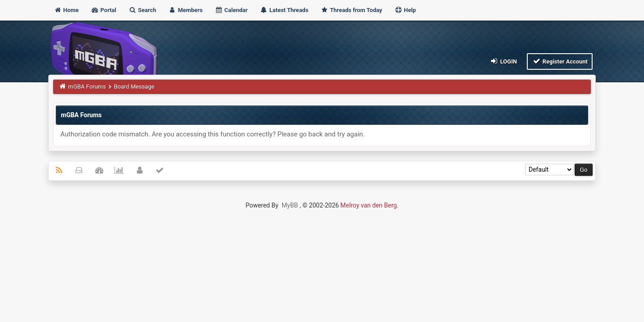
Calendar (231, 10)
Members (185, 10)
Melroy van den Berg (369, 205)
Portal (104, 10)
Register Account (560, 61)
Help (405, 10)
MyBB (290, 205)
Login (503, 61)
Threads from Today (352, 10)
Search (142, 10)
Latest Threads (284, 10)
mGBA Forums (87, 87)
